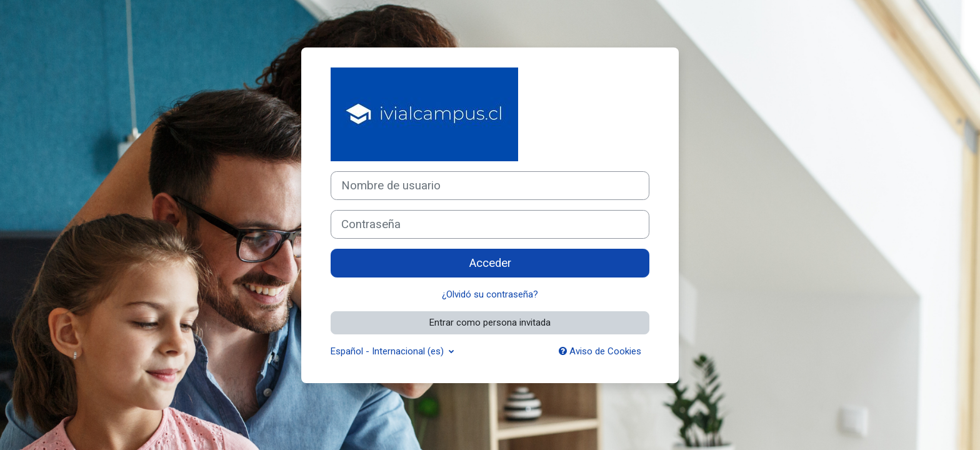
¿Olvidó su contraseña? (490, 294)
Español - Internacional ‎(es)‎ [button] (388, 351)
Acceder (490, 263)
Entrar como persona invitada (490, 322)
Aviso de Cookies (600, 351)
